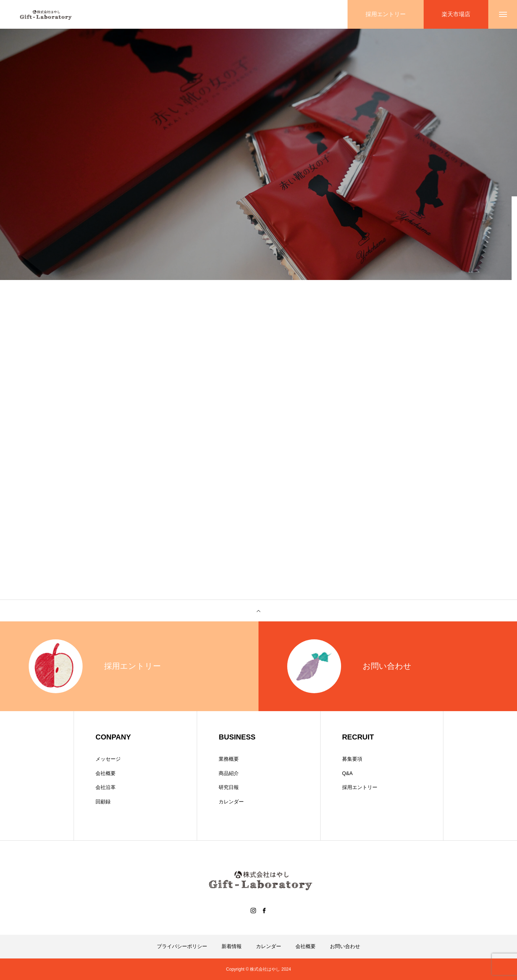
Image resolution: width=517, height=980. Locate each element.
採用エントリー (360, 787)
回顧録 (103, 802)
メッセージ (108, 759)
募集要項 (352, 759)
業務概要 (229, 759)
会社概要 (106, 773)
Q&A (348, 773)
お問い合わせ (345, 946)
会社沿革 (106, 787)
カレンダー (231, 802)
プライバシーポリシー (182, 946)
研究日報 (229, 787)
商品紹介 (229, 773)
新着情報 (232, 946)
